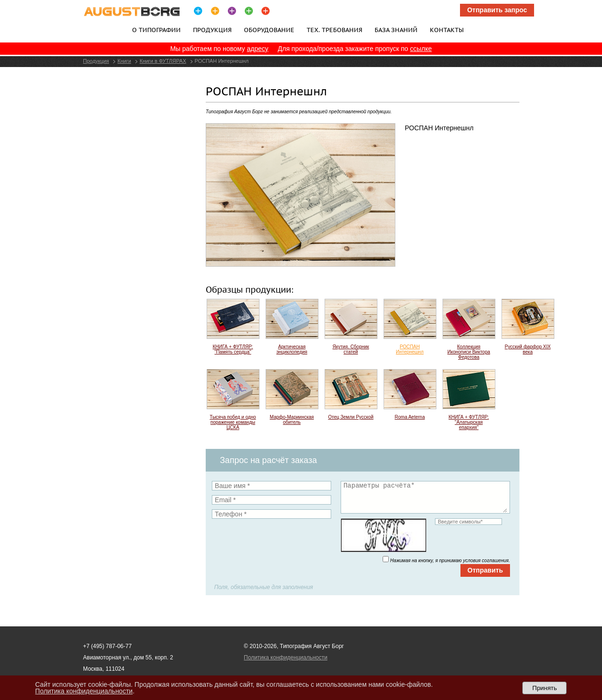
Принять (544, 688)
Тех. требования (334, 30)
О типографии (156, 30)
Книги (124, 61)
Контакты (447, 30)
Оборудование (269, 30)
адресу (258, 49)
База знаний (396, 30)
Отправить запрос (497, 10)
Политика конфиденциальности (286, 658)
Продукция (212, 30)
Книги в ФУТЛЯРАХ (163, 61)
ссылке (421, 49)
